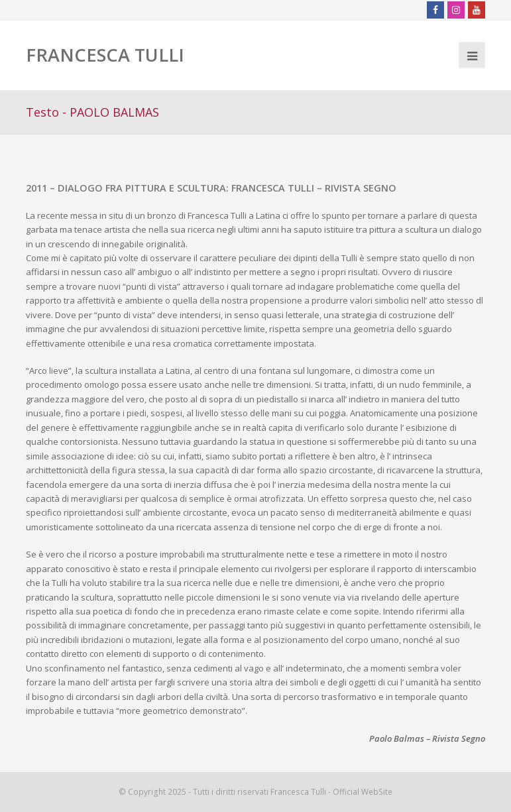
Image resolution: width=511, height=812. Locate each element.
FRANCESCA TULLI (105, 55)
